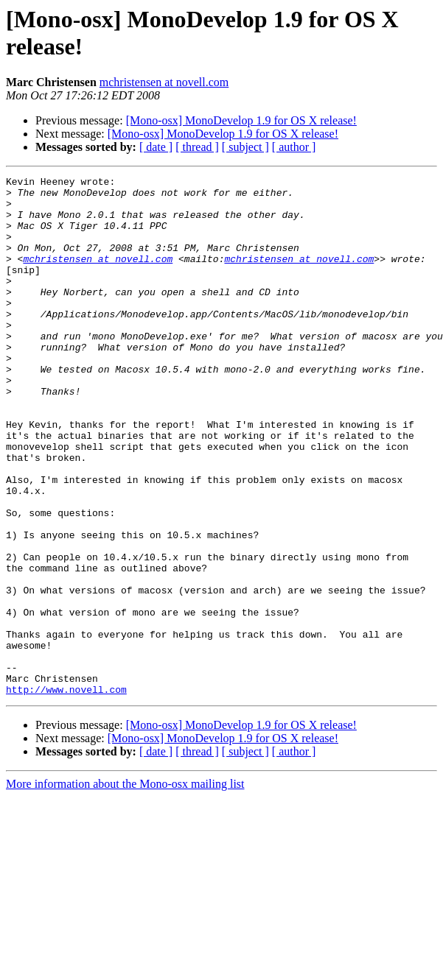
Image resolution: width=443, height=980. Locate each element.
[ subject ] (245, 147)
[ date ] (156, 147)
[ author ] (294, 147)
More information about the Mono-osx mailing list (125, 888)
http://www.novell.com (66, 793)
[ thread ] (197, 147)
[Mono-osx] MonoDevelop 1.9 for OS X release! (241, 120)
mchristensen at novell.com (164, 82)
